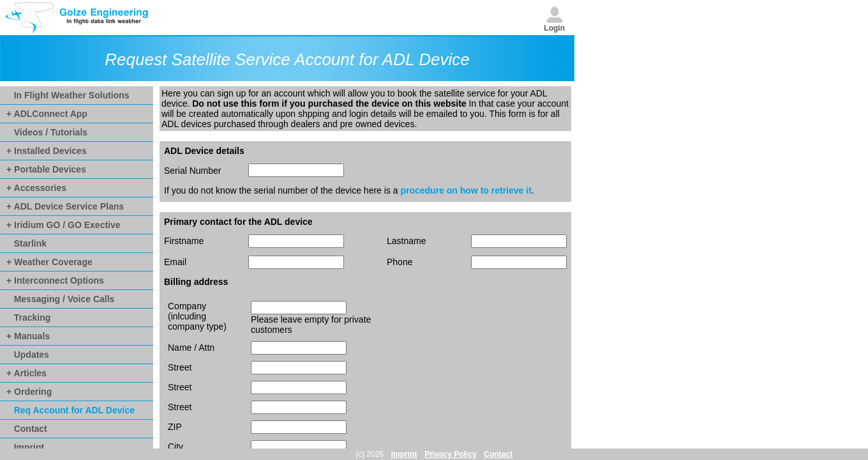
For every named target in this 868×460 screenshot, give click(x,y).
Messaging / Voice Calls (60, 299)
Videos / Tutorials (47, 132)
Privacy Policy (450, 454)
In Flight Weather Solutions (68, 95)
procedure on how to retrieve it (466, 190)
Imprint (25, 447)
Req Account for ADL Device (71, 410)
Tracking (28, 318)
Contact (27, 429)
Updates (28, 355)
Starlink (26, 243)
